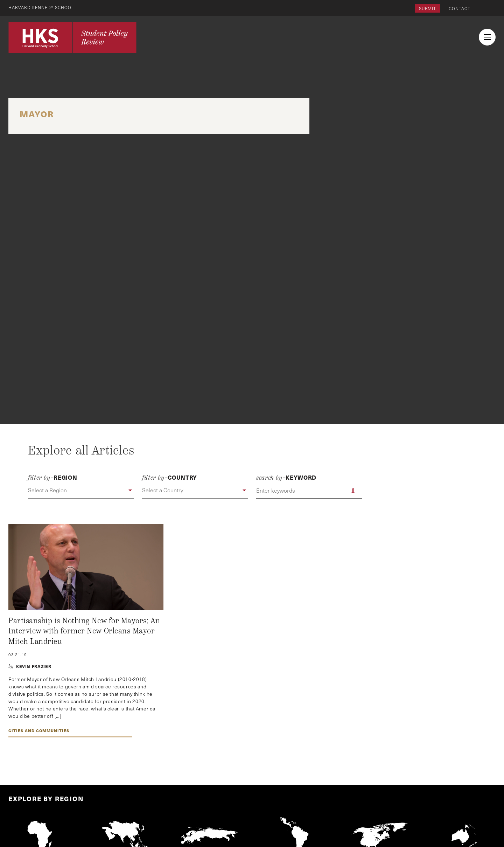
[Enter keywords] (309, 491)
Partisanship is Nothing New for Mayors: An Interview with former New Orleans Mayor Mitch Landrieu (84, 631)
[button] (81, 491)
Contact (460, 8)
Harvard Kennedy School (41, 7)
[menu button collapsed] (487, 37)
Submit (428, 8)
